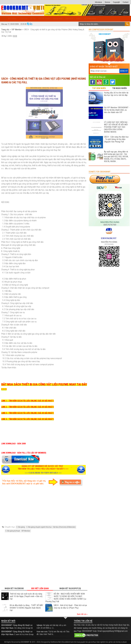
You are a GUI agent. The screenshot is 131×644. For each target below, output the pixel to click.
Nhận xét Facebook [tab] (14, 588)
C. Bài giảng (21, 527)
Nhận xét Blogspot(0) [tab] (70, 588)
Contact (126, 2)
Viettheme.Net (56, 642)
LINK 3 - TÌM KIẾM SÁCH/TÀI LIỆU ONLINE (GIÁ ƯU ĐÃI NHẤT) (28, 413)
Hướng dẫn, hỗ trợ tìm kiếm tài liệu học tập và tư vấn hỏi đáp (116, 94)
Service (107, 2)
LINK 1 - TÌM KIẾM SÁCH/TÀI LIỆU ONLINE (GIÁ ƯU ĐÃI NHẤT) (28, 401)
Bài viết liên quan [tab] (40, 588)
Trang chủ (6, 30)
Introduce (99, 2)
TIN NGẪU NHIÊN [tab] (119, 88)
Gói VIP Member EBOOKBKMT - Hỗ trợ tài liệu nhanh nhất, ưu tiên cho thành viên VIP (117, 110)
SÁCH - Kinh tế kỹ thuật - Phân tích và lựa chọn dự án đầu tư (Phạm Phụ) (70, 607)
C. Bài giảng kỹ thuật (13, 531)
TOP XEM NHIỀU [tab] (99, 88)
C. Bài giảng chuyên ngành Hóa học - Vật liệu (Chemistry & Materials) (51, 527)
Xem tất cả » (82, 614)
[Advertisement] (44, 56)
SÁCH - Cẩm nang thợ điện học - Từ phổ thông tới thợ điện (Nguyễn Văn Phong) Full (116, 139)
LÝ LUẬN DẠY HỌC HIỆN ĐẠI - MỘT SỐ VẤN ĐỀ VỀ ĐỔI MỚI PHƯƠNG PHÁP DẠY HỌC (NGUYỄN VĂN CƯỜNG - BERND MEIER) (116, 127)
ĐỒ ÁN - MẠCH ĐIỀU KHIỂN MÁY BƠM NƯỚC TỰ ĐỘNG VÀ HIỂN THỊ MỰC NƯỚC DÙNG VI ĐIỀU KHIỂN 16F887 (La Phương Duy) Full (66, 598)
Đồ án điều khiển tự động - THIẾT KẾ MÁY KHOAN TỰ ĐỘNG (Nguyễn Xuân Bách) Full (26, 608)
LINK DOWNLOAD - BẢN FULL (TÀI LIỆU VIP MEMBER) (24, 453)
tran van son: (42, 632)
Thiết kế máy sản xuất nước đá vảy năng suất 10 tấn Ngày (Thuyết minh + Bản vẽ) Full (26, 596)
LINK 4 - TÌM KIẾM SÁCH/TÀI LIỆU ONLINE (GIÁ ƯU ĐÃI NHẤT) (28, 419)
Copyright (116, 2)
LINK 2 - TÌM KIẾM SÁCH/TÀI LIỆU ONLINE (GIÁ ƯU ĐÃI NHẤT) (28, 407)
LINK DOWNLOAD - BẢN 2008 (13, 444)
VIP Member (17, 30)
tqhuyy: (40, 625)
